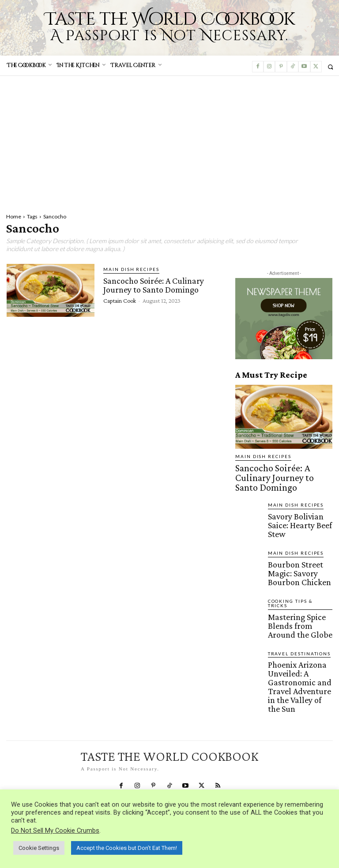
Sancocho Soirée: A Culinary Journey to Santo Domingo (153, 284)
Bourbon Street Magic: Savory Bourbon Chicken (299, 536)
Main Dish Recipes (126, 269)
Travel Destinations (294, 596)
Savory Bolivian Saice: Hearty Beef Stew (295, 500)
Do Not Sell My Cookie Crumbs (55, 830)
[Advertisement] (169, 142)
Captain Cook (120, 298)
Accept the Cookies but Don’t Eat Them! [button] (127, 848)
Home (14, 216)
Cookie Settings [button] (39, 848)
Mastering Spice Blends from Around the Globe (297, 572)
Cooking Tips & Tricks (295, 560)
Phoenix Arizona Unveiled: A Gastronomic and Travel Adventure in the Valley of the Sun (299, 615)
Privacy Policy (24, 724)
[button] (330, 67)
